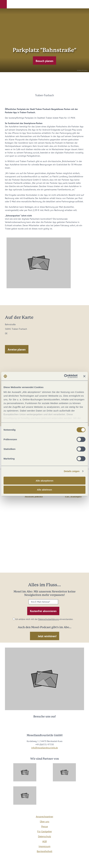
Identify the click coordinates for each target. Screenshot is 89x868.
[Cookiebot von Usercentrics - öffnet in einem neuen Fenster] (64, 376)
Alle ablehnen (44, 490)
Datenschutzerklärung (49, 619)
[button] (3, 4)
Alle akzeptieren (44, 480)
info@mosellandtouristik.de (44, 748)
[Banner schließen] (84, 376)
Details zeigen (72, 471)
